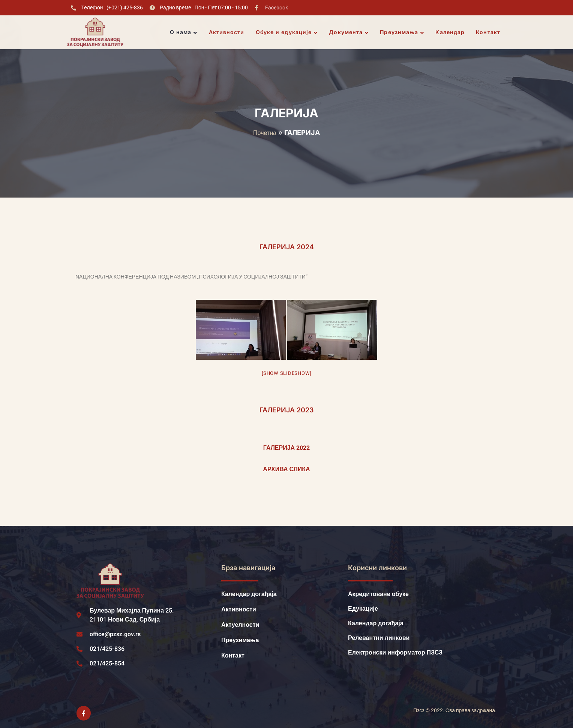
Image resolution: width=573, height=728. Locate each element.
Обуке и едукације (287, 32)
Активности (227, 32)
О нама (184, 32)
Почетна (265, 133)
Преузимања (402, 32)
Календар (450, 32)
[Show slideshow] (286, 373)
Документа (349, 32)
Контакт (488, 32)
